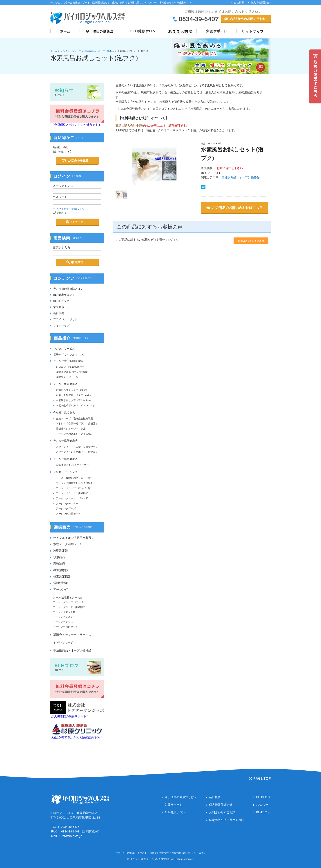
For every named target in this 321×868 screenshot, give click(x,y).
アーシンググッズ (66, 508)
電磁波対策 (61, 583)
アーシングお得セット (68, 514)
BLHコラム (263, 812)
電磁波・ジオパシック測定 (71, 429)
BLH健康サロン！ (64, 295)
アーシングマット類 (64, 612)
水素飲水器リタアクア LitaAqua (74, 400)
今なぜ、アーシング (65, 472)
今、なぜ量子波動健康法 (68, 361)
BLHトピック (61, 301)
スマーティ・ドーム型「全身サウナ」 (77, 447)
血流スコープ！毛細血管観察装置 (75, 418)
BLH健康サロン (175, 812)
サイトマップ (61, 326)
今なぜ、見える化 (64, 412)
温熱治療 (59, 564)
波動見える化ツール (67, 377)
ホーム (54, 51)
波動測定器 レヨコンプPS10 (72, 372)
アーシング (61, 589)
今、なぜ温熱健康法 (65, 441)
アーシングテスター (67, 503)
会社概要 (239, 2)
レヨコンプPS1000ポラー (70, 367)
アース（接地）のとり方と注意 (73, 478)
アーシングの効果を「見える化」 (75, 434)
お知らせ (262, 805)
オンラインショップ (71, 51)
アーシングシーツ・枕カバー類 (73, 488)
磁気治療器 (61, 570)
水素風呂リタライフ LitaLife (71, 390)
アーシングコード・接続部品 (72, 493)
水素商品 (59, 557)
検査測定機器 (62, 576)
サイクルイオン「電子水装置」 (74, 538)
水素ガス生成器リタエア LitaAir (73, 395)
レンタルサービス (64, 349)
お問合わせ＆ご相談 (222, 812)
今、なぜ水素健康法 (65, 384)
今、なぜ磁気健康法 (65, 459)
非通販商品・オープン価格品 (99, 51)
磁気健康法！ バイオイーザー (72, 465)
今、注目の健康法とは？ (68, 289)
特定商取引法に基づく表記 (227, 820)
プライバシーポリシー (67, 319)
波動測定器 (61, 551)
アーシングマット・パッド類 (72, 498)
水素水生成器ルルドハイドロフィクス (77, 405)
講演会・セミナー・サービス (72, 635)
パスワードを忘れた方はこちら (68, 209)
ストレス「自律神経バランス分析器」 (77, 423)
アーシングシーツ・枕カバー (69, 602)
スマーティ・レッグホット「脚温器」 (77, 452)
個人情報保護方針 (261, 2)
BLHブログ (263, 797)
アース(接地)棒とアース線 (67, 597)
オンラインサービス (64, 642)
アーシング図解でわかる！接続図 (75, 483)
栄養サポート (61, 307)
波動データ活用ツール (68, 544)
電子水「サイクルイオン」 (69, 355)
